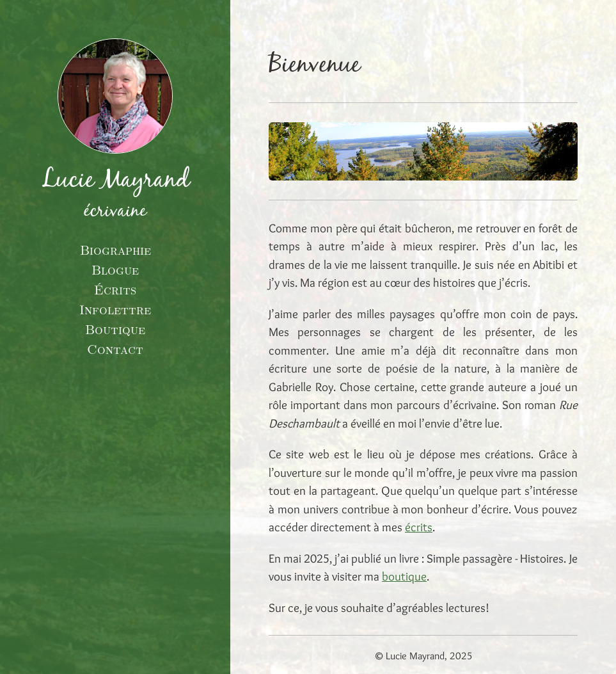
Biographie (115, 250)
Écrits (115, 289)
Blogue (115, 269)
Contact (115, 349)
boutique (404, 576)
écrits (419, 527)
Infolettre (115, 309)
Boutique (115, 329)
